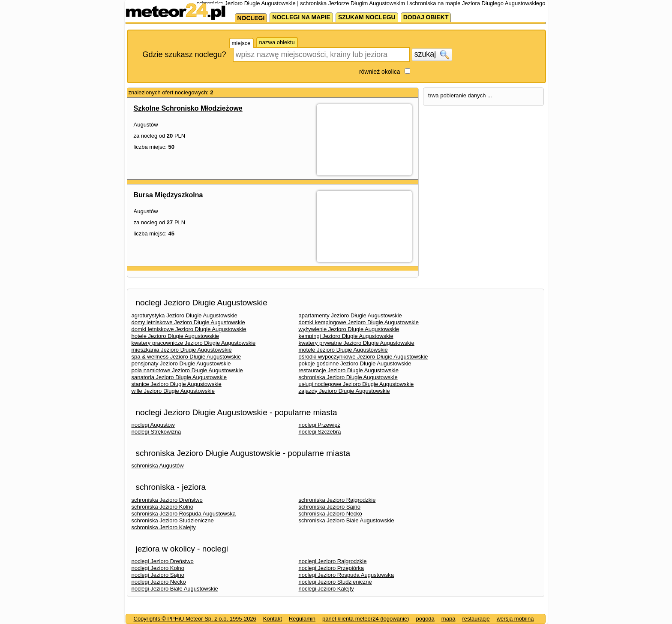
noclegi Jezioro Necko (159, 582)
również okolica (380, 72)
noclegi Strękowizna (156, 432)
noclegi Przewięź (320, 425)
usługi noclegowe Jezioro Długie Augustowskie (356, 384)
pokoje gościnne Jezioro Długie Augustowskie (355, 363)
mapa (448, 619)
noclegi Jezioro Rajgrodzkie (333, 561)
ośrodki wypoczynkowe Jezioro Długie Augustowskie (363, 357)
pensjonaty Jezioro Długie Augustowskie (181, 363)
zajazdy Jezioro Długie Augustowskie (344, 391)
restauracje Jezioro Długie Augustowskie (349, 370)
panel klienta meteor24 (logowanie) (366, 619)
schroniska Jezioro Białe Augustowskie (346, 520)
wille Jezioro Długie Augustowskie (173, 391)
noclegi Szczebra (320, 432)
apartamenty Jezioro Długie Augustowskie (350, 315)
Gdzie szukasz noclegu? (184, 54)
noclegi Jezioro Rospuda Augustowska (346, 575)
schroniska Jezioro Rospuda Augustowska (184, 514)
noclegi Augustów (153, 425)
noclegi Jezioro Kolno (158, 568)
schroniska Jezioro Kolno (163, 507)
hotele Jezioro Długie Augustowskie (175, 336)
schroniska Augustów (158, 466)
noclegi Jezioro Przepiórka (331, 568)
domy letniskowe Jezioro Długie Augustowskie (188, 322)
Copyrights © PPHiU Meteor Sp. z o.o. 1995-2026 (195, 619)
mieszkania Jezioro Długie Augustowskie (182, 350)
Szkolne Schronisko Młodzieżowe (188, 108)
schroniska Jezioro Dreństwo (167, 500)
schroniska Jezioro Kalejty (164, 527)
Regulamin (302, 619)
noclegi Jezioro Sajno (158, 575)
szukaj (432, 54)
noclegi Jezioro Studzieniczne (335, 582)
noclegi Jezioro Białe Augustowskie (175, 589)
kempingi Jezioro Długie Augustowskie (346, 336)
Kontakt (273, 619)
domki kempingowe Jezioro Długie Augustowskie (359, 322)
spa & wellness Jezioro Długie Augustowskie (186, 357)
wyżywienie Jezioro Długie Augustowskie (349, 329)
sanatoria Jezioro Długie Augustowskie (179, 377)
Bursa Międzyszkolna (168, 195)
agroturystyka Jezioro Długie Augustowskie (184, 315)
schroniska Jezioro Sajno (330, 507)
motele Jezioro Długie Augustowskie (343, 350)
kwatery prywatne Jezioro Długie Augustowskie (357, 343)
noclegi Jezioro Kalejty (326, 589)
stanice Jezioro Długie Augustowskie (177, 384)
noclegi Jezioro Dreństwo (163, 561)
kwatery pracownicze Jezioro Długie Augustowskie (194, 343)
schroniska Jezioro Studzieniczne (173, 520)
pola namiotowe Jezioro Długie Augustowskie (187, 370)
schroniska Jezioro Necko (330, 514)
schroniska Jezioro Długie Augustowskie (348, 377)
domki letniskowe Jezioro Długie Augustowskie (189, 329)
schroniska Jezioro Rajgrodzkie (337, 500)
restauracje (476, 619)
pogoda (425, 619)
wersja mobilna (515, 619)
